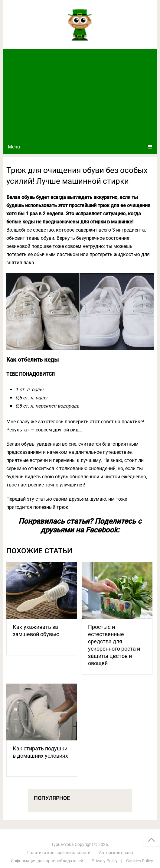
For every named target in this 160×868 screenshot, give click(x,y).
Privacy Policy (105, 861)
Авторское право (116, 853)
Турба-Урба (62, 844)
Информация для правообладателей (47, 861)
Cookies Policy (140, 861)
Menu (14, 147)
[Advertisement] (80, 94)
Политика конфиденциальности (59, 853)
